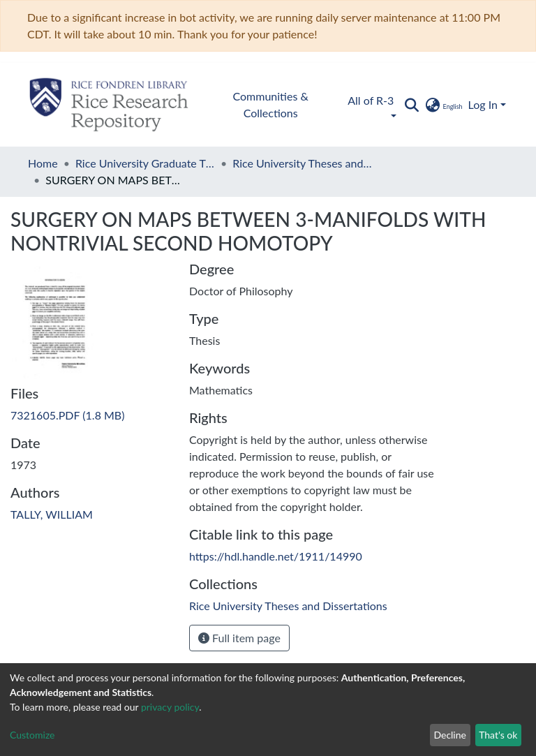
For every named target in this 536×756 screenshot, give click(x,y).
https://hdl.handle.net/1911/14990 (276, 556)
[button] (443, 105)
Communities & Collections (271, 104)
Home (43, 163)
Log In (483, 104)
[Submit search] (411, 105)
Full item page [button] (239, 638)
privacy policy (170, 707)
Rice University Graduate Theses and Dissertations (145, 163)
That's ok (498, 735)
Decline (450, 735)
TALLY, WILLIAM (52, 514)
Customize (32, 735)
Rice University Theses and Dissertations (302, 163)
